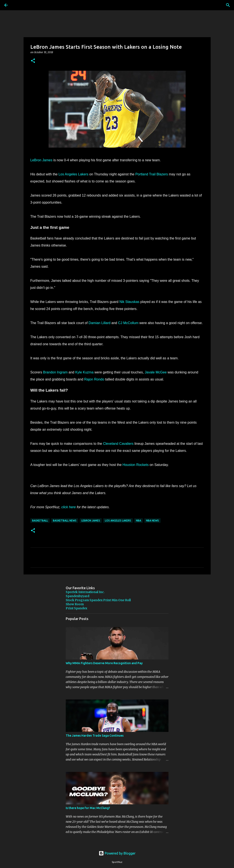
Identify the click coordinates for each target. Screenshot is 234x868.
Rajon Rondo (94, 379)
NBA (139, 521)
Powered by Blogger (117, 853)
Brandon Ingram (55, 372)
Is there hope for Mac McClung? (88, 808)
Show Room (75, 604)
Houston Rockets (136, 465)
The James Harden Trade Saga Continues (95, 736)
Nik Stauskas (129, 302)
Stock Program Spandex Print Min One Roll (98, 600)
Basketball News (65, 521)
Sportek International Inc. (85, 592)
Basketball (40, 521)
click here (69, 507)
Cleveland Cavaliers (118, 444)
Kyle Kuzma (84, 372)
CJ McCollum (128, 323)
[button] (33, 61)
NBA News (152, 521)
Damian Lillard (100, 323)
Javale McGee (156, 372)
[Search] (18, 5)
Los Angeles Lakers (73, 174)
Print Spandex (76, 608)
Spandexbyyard (78, 596)
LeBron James (41, 160)
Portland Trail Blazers (152, 174)
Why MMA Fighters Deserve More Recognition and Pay (104, 663)
